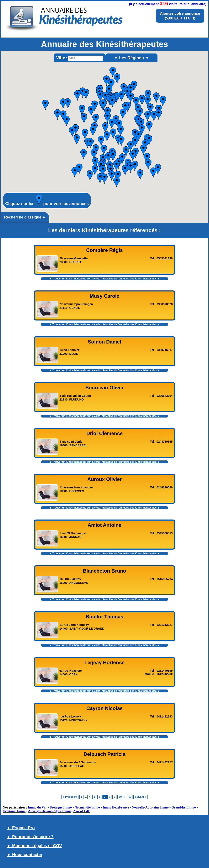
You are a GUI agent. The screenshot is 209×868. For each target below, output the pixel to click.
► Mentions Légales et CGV (34, 846)
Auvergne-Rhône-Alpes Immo (49, 811)
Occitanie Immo (14, 811)
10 (120, 797)
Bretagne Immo (61, 807)
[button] (140, 175)
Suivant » (140, 797)
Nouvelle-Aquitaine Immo (150, 807)
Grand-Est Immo (184, 807)
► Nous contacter (25, 855)
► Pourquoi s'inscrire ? (30, 837)
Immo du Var (37, 807)
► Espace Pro (21, 828)
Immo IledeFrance (116, 807)
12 (130, 797)
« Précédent (70, 797)
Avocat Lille (82, 811)
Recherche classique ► (25, 217)
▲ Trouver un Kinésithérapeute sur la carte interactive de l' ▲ (104, 279)
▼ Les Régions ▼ (132, 58)
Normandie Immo (87, 807)
